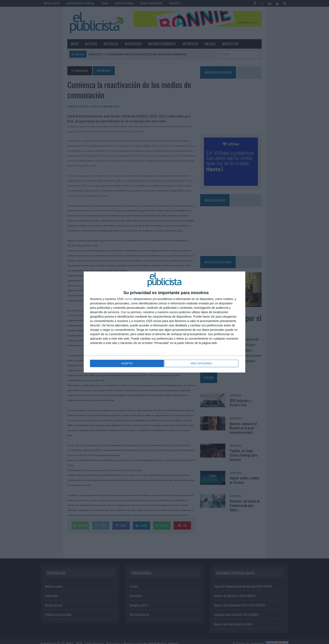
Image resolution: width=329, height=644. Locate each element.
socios (128, 299)
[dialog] (164, 322)
